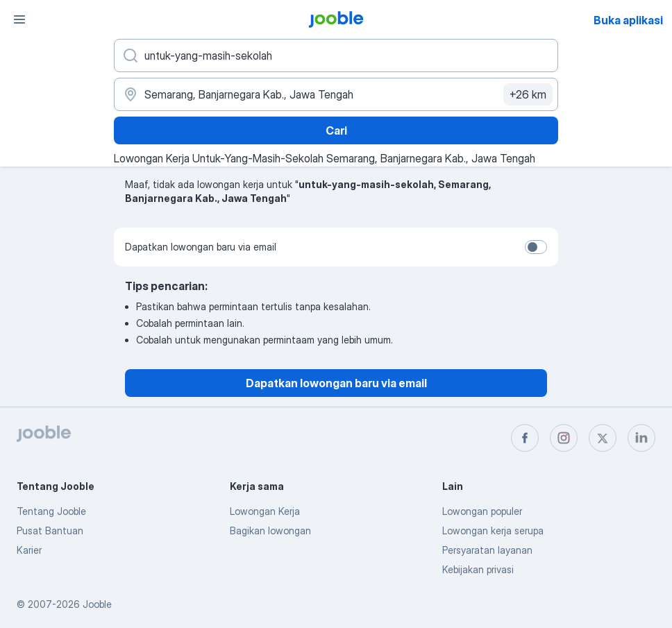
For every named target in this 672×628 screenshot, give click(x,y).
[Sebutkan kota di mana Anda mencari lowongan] (336, 94)
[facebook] (525, 438)
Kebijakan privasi (478, 569)
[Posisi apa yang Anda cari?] (336, 56)
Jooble (97, 604)
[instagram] (564, 438)
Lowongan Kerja (265, 511)
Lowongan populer (482, 511)
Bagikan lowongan (270, 531)
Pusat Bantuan (50, 531)
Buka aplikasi (628, 20)
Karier (29, 550)
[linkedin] (641, 438)
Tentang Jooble (51, 511)
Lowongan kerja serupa (493, 531)
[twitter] (603, 438)
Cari (336, 130)
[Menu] (19, 19)
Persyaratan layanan (487, 550)
